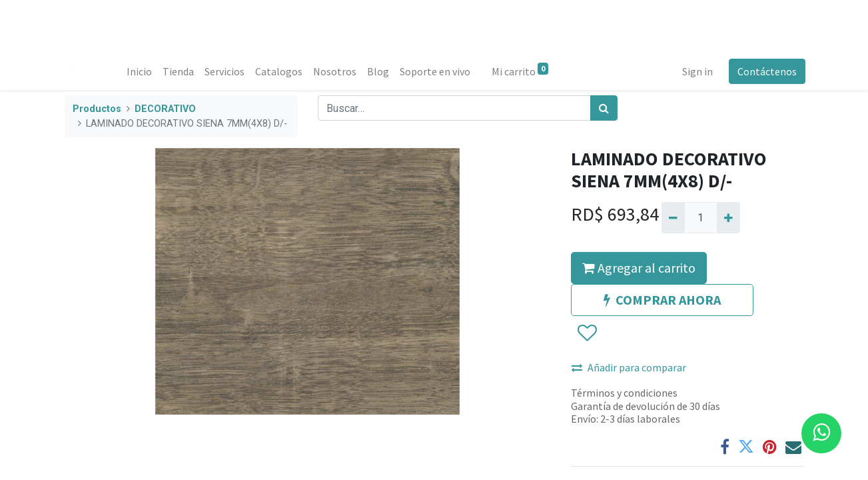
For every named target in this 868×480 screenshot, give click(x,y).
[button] (587, 334)
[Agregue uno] (728, 217)
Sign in (696, 71)
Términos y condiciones (624, 393)
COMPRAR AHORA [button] (662, 300)
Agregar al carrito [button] (639, 268)
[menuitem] (141, 71)
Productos (97, 109)
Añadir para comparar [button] (629, 367)
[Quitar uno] (673, 217)
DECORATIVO (165, 109)
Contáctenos (766, 71)
